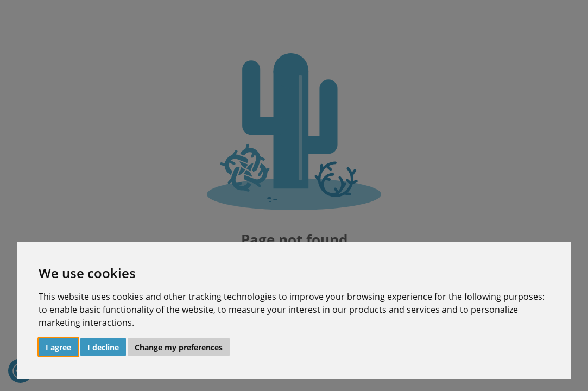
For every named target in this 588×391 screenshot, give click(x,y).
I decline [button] (103, 347)
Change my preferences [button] (179, 347)
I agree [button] (58, 347)
